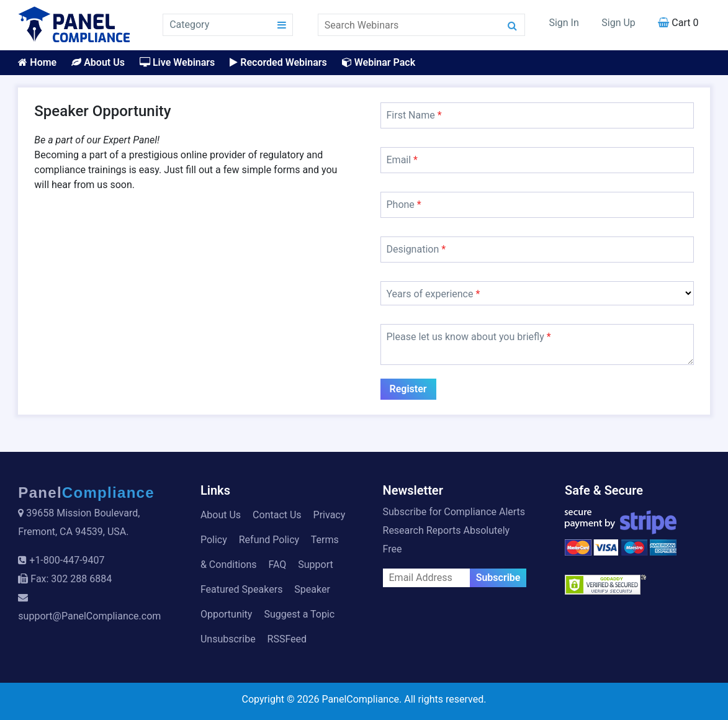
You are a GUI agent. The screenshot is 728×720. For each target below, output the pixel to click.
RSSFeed (287, 639)
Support (315, 565)
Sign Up (618, 23)
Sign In (564, 23)
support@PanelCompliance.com (89, 616)
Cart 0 (678, 23)
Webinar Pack (379, 62)
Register (408, 389)
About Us (98, 62)
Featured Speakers (241, 589)
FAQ (277, 565)
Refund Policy (269, 540)
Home (37, 62)
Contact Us (277, 515)
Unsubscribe (228, 639)
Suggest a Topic (299, 614)
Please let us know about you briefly (469, 337)
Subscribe (498, 578)
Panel (86, 493)
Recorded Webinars (278, 62)
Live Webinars (177, 62)
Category (189, 25)
